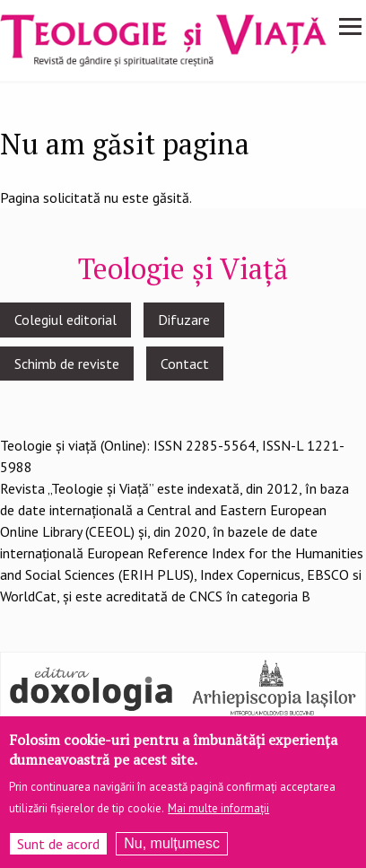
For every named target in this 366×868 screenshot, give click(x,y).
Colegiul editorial (65, 320)
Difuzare (184, 320)
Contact (185, 364)
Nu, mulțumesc (172, 851)
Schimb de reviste (67, 364)
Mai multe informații (218, 816)
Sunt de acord (58, 852)
